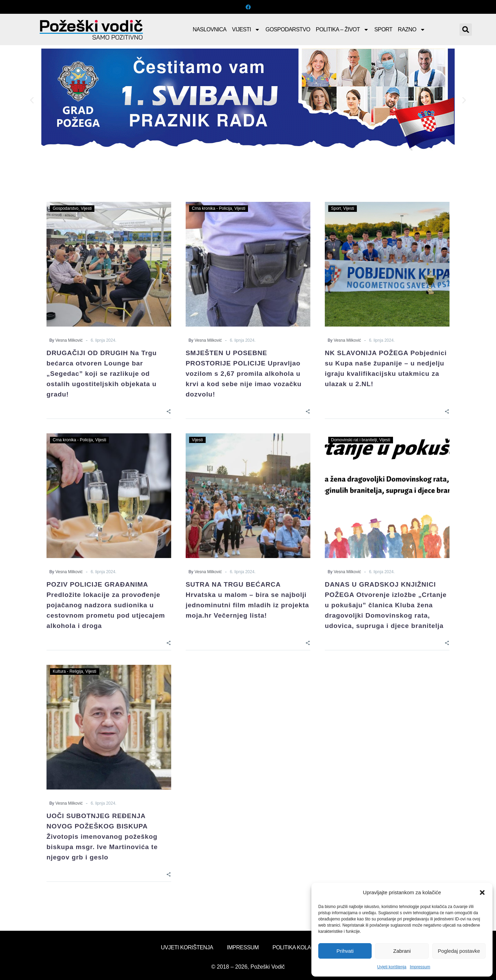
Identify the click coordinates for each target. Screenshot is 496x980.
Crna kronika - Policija (212, 208)
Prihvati (345, 951)
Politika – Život (342, 30)
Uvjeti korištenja (392, 967)
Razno (412, 30)
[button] (482, 893)
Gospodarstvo (288, 29)
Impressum (420, 967)
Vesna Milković (69, 340)
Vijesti (246, 30)
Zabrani (402, 951)
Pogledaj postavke (459, 951)
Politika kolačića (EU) (304, 947)
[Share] (169, 411)
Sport (383, 29)
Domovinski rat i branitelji (354, 440)
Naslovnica (209, 29)
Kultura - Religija (68, 671)
